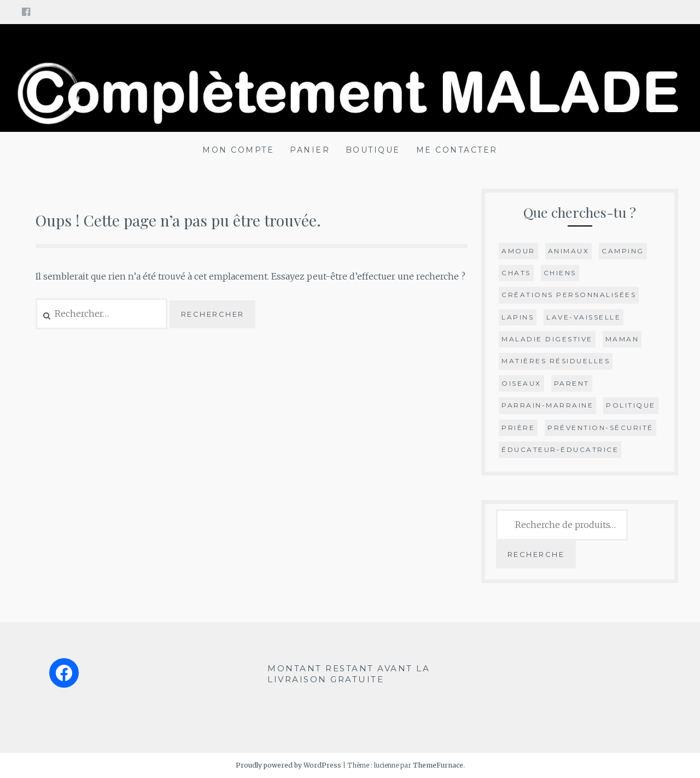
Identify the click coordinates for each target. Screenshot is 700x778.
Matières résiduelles (556, 361)
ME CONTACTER (457, 150)
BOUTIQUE (373, 150)
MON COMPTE (238, 150)
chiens (560, 273)
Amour (518, 251)
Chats (516, 273)
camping (623, 251)
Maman (622, 339)
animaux (569, 251)
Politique (631, 405)
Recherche (536, 554)
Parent (572, 383)
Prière (518, 428)
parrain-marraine (547, 405)
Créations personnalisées (569, 295)
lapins (518, 317)
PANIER (310, 150)
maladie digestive (547, 339)
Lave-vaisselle (584, 317)
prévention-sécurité (600, 428)
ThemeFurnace (438, 765)
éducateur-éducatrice (560, 449)
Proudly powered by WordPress (288, 765)
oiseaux (521, 383)
